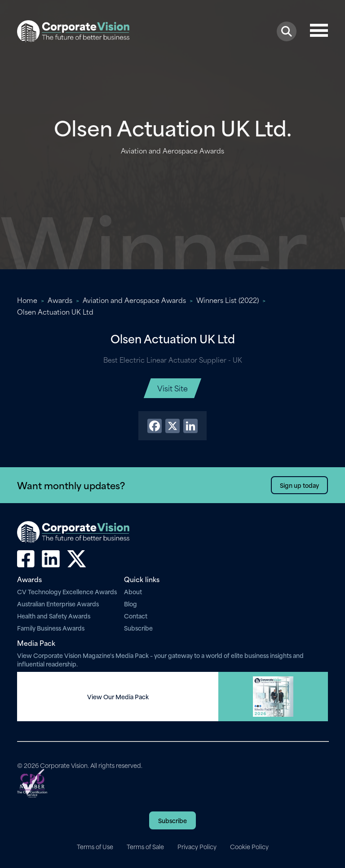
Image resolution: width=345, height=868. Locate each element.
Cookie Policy (249, 846)
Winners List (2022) (228, 300)
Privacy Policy (197, 846)
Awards (60, 300)
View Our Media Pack (118, 697)
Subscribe (138, 628)
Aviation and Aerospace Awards (134, 300)
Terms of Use (95, 846)
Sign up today (299, 485)
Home (27, 300)
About (133, 591)
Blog (130, 603)
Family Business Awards (51, 628)
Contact (136, 616)
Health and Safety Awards (54, 616)
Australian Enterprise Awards (58, 603)
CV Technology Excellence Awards (67, 591)
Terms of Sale (145, 846)
